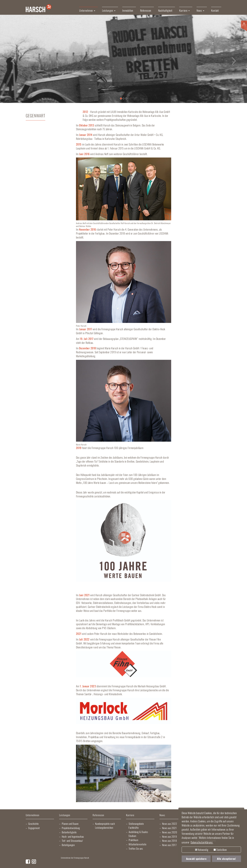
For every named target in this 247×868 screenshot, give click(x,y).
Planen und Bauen (70, 824)
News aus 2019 (170, 836)
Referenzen (146, 10)
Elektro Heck (107, 863)
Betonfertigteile (69, 832)
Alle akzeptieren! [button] (227, 859)
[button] (12, 59)
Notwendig (202, 850)
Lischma (87, 863)
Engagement (34, 828)
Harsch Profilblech (154, 863)
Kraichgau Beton (170, 863)
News (162, 815)
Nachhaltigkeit (165, 10)
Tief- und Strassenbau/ (72, 841)
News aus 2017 (169, 845)
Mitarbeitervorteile (138, 844)
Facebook (28, 862)
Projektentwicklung (71, 828)
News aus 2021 (169, 828)
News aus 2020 (170, 832)
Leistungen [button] (109, 10)
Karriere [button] (185, 10)
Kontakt (215, 10)
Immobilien (128, 10)
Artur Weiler (69, 863)
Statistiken (220, 850)
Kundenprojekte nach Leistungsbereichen (105, 826)
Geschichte (34, 824)
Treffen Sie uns (136, 848)
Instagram (34, 862)
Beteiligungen (68, 845)
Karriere (130, 815)
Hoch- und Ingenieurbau (73, 836)
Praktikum (134, 840)
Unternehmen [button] (87, 10)
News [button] (200, 10)
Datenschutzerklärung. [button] (202, 842)
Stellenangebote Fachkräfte (136, 826)
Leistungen (65, 815)
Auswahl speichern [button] (196, 859)
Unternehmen (33, 815)
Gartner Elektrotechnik (131, 863)
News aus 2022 (170, 824)
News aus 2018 (169, 841)
